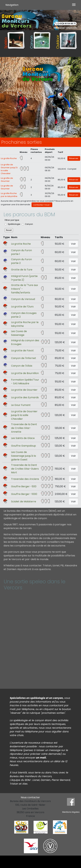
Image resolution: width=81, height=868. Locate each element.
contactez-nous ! (42, 205)
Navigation (12, 5)
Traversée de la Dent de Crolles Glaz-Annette (24, 428)
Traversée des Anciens (25, 479)
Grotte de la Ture (22, 270)
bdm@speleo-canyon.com (65, 28)
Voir (73, 244)
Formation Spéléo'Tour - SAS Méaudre (25, 382)
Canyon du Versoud (23, 299)
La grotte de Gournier (24, 390)
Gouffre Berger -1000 (24, 494)
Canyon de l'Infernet (24, 358)
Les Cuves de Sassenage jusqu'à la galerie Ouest (23, 456)
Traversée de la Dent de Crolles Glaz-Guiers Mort (25, 469)
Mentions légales (71, 812)
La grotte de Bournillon (25, 373)
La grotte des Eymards (25, 397)
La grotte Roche (9, 158)
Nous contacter (30, 797)
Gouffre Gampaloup (23, 446)
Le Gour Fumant (21, 405)
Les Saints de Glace (23, 438)
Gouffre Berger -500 (24, 486)
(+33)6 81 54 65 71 (67, 24)
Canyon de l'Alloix (22, 366)
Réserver (74, 158)
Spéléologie (14, 224)
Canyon (29, 224)
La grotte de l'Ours (22, 307)
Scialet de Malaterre (24, 501)
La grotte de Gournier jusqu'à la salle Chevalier (24, 415)
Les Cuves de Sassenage (19, 333)
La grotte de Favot (22, 351)
